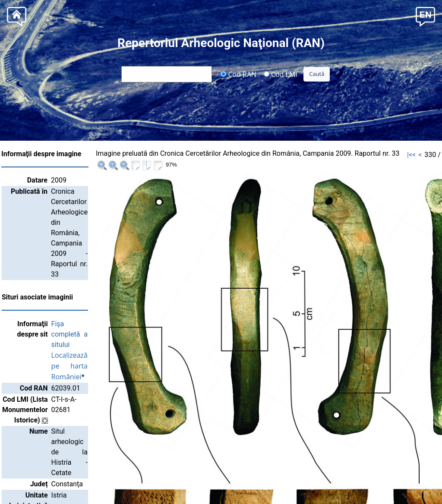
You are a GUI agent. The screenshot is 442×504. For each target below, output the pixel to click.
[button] (425, 16)
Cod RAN (238, 74)
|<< (371, 155)
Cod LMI (281, 74)
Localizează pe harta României (141, 272)
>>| (427, 155)
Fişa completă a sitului (127, 262)
